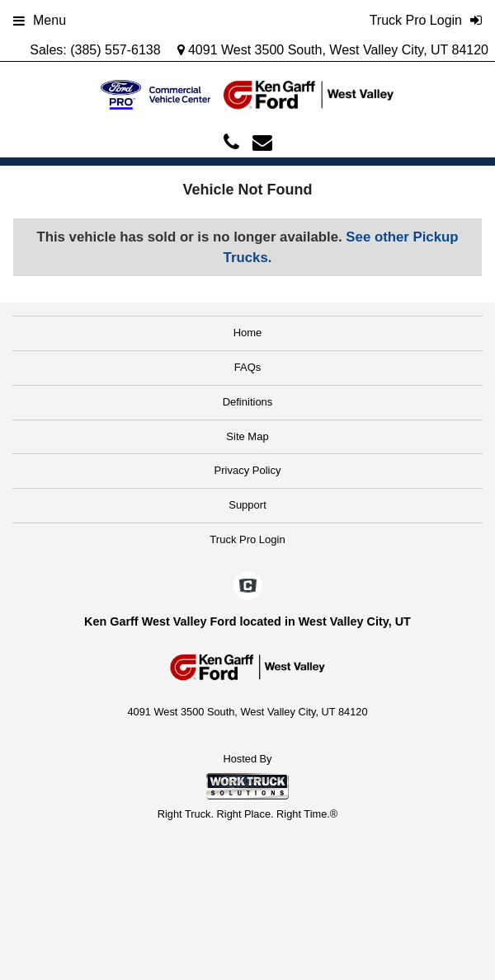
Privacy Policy (248, 470)
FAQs (248, 367)
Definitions (248, 402)
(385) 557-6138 (115, 50)
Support (247, 505)
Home (248, 333)
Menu (40, 20)
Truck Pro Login (247, 539)
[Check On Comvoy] (248, 587)
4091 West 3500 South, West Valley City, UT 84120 (333, 50)
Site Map (247, 436)
